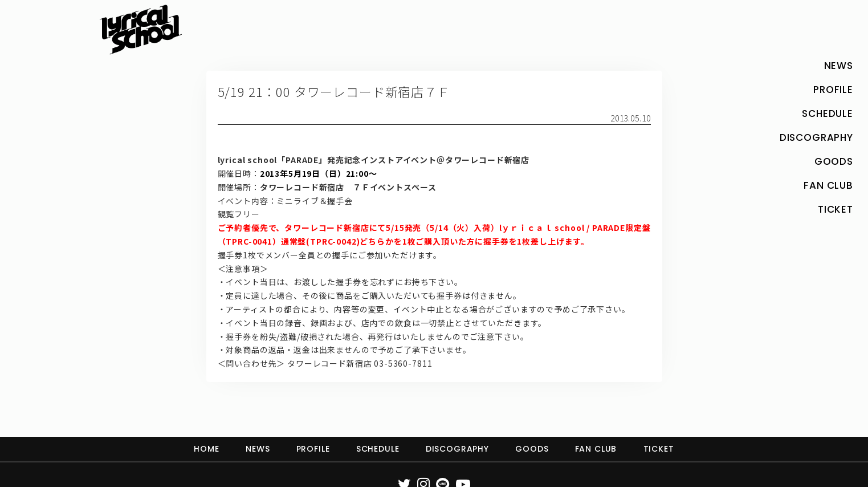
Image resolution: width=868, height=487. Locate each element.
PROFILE (313, 449)
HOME (206, 449)
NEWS (258, 449)
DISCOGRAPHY (457, 449)
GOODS (532, 449)
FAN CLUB (596, 449)
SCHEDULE (378, 449)
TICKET (659, 449)
